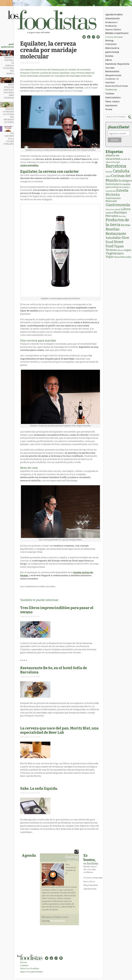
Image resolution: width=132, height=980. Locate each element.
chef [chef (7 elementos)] (108, 176)
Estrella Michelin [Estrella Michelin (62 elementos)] (117, 193)
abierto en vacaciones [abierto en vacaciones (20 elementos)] (113, 157)
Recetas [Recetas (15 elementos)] (126, 225)
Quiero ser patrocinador (32, 972)
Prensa (23, 962)
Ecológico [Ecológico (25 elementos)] (125, 181)
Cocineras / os (112, 79)
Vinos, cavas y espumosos (112, 104)
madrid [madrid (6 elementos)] (110, 213)
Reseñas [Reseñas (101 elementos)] (113, 229)
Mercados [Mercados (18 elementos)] (112, 216)
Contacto (24, 965)
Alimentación (112, 19)
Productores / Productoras (112, 24)
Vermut (109, 109)
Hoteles (109, 56)
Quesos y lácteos (113, 30)
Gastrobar (110, 82)
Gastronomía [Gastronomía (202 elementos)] (118, 205)
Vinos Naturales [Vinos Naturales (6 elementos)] (123, 257)
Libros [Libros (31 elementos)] (126, 209)
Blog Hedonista (91, 885)
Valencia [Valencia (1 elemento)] (120, 250)
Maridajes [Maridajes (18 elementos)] (120, 213)
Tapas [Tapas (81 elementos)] (119, 246)
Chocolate (110, 68)
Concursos (111, 44)
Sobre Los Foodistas (30, 968)
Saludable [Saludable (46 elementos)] (113, 238)
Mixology (109, 41)
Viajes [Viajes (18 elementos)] (110, 257)
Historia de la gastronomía (112, 50)
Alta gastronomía (113, 75)
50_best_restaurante (93, 878)
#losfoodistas (58, 921)
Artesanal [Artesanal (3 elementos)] (115, 162)
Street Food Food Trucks (117, 86)
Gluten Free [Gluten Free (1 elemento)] (110, 210)
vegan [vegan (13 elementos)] (128, 250)
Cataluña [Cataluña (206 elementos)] (121, 171)
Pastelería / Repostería (117, 64)
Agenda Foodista (114, 15)
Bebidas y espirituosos (117, 33)
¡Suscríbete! (118, 127)
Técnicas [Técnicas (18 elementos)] (111, 250)
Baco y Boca (89, 881)
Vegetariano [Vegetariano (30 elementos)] (115, 253)
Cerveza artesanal (114, 37)
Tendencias (111, 90)
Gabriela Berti (90, 889)
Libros (109, 60)
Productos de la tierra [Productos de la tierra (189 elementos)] (117, 222)
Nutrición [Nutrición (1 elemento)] (122, 216)
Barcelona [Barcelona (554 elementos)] (116, 166)
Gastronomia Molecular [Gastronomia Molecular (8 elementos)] (113, 200)
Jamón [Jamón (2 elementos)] (118, 210)
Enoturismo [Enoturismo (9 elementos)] (112, 184)
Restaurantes (112, 71)
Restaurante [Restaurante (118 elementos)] (116, 234)
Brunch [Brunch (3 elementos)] (109, 172)
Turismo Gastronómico (113, 96)
